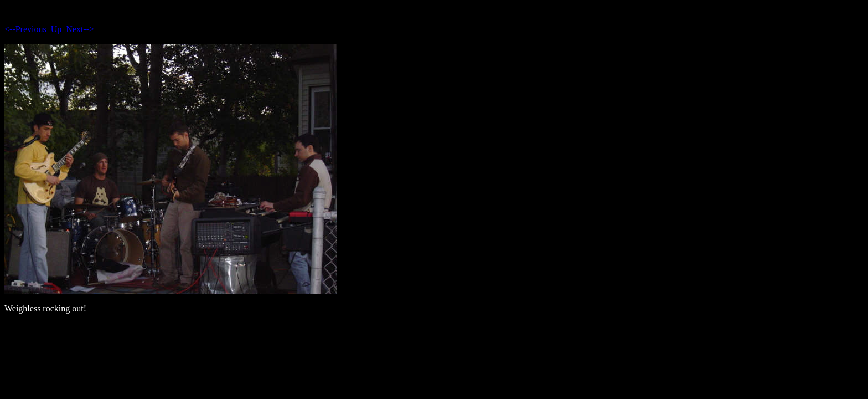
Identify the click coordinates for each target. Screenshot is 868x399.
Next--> (80, 29)
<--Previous (25, 29)
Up (56, 29)
